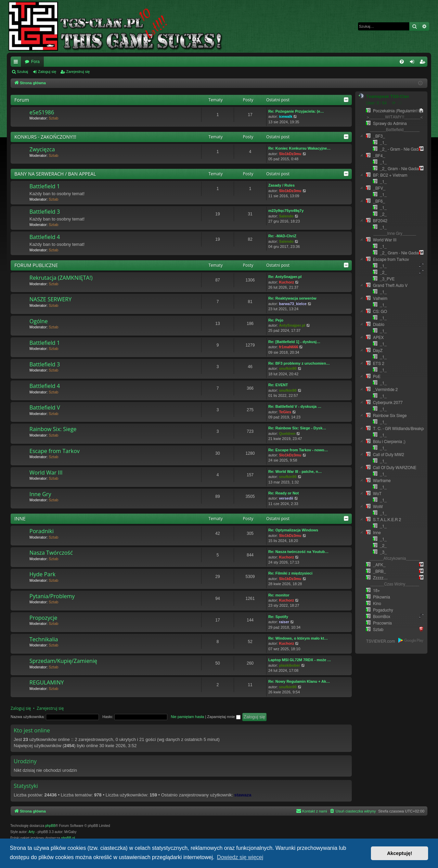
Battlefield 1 (45, 186)
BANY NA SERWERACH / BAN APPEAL (55, 174)
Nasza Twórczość (51, 553)
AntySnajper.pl (292, 325)
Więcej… (17, 63)
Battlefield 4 (45, 237)
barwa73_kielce (293, 304)
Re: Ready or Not (284, 493)
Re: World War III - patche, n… (295, 471)
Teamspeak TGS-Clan (388, 97)
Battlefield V (45, 407)
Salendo (286, 216)
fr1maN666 (288, 347)
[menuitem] (402, 62)
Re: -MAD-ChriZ (282, 236)
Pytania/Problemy (52, 596)
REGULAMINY (47, 682)
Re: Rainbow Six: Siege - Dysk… (297, 428)
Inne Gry (40, 494)
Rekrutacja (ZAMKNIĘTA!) (61, 278)
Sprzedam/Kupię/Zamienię (63, 661)
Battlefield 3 (45, 212)
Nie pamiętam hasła (187, 717)
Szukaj (22, 72)
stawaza (243, 795)
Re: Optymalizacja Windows (293, 530)
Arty (31, 832)
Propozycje (43, 618)
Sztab (53, 118)
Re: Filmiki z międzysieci (290, 573)
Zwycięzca (42, 149)
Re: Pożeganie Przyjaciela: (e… (296, 111)
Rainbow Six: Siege (53, 429)
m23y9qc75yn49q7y (286, 211)
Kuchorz (286, 282)
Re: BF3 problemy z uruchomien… (299, 363)
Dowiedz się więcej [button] (240, 857)
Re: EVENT (278, 385)
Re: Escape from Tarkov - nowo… (298, 450)
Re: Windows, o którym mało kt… (298, 638)
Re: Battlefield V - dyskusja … (295, 406)
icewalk (286, 116)
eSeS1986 (42, 112)
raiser (284, 622)
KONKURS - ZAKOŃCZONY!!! (45, 137)
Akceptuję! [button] (400, 853)
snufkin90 (288, 368)
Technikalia (44, 639)
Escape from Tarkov (55, 451)
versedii (286, 498)
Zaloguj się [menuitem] (414, 63)
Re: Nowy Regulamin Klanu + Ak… (299, 681)
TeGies (285, 412)
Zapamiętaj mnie (224, 717)
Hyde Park (42, 574)
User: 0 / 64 (376, 103)
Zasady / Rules (281, 185)
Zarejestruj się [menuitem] (424, 63)
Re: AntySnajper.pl (285, 277)
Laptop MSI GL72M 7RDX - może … (300, 660)
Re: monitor (279, 595)
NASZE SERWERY (50, 299)
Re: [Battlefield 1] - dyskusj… (294, 342)
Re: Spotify (278, 617)
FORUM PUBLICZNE (36, 265)
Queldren (287, 433)
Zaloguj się (47, 72)
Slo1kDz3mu (290, 154)
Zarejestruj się (78, 72)
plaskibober (289, 665)
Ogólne (39, 321)
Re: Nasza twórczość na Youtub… (298, 552)
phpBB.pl (68, 838)
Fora (35, 62)
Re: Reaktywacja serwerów (292, 298)
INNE (20, 519)
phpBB (50, 826)
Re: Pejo (276, 320)
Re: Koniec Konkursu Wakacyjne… (299, 148)
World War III (46, 473)
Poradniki (42, 531)
